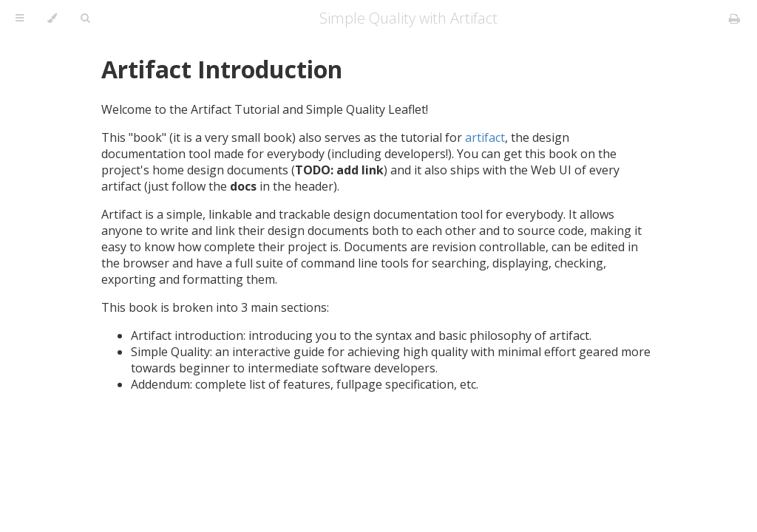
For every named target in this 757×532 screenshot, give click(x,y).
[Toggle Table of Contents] (20, 18)
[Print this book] (734, 18)
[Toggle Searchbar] (85, 18)
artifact (485, 137)
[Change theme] (52, 18)
